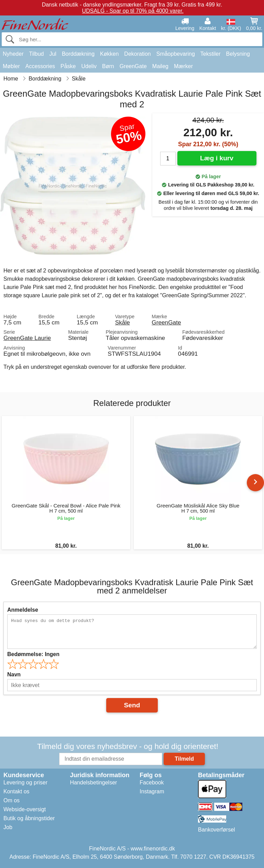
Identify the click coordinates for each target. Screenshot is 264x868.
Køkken (109, 54)
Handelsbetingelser (93, 783)
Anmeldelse (23, 610)
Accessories (40, 66)
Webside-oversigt (25, 809)
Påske (68, 66)
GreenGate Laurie (27, 338)
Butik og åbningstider (29, 818)
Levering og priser (25, 783)
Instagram (152, 791)
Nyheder (13, 54)
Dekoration (137, 54)
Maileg (160, 66)
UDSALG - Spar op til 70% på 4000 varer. (133, 11)
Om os (12, 800)
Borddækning (78, 54)
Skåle (123, 322)
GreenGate (133, 66)
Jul (53, 54)
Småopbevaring (176, 54)
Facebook (152, 783)
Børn (108, 66)
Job (8, 827)
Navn (14, 674)
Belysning (238, 54)
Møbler (11, 66)
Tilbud (36, 54)
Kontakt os (16, 791)
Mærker (183, 66)
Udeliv (89, 66)
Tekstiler (211, 54)
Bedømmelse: (33, 654)
